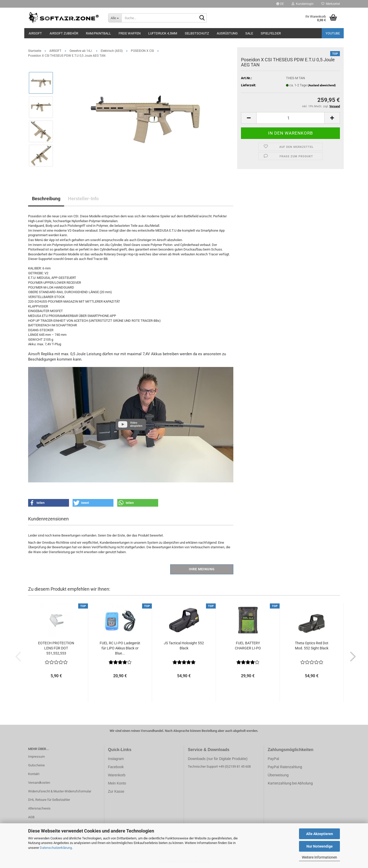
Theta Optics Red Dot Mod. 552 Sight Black (312, 646)
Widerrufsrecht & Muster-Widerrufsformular (60, 791)
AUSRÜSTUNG (227, 33)
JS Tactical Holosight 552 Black (184, 646)
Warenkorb (117, 775)
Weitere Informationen (319, 857)
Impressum (36, 757)
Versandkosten (39, 783)
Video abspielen (136, 424)
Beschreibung (46, 199)
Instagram (116, 759)
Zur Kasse (116, 791)
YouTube (333, 33)
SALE (249, 33)
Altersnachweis (39, 808)
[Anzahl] (290, 118)
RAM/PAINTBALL (98, 33)
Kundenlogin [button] (303, 4)
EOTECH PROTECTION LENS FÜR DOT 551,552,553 (56, 648)
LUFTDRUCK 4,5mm (163, 33)
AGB (31, 817)
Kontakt (34, 774)
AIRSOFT (35, 33)
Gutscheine (36, 765)
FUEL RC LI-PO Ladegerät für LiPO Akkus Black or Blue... (120, 648)
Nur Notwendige (320, 846)
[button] (280, 4)
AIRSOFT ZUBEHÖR (64, 33)
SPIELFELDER (271, 33)
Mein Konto (117, 783)
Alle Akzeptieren (320, 834)
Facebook (116, 767)
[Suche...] (115, 18)
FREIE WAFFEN (130, 33)
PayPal (273, 759)
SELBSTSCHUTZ (197, 33)
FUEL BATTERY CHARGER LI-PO (248, 646)
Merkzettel (331, 4)
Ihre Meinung (202, 569)
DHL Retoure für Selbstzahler (49, 800)
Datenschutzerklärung (56, 848)
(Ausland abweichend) (322, 85)
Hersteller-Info (83, 199)
